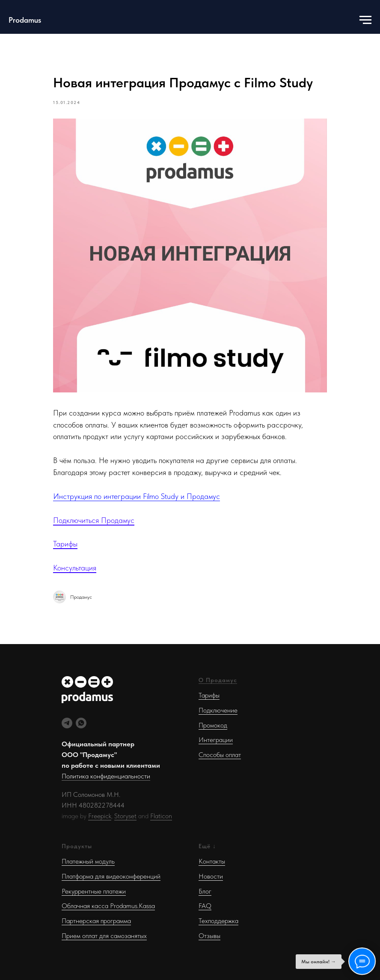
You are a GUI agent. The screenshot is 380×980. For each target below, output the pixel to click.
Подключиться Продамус (94, 520)
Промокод (213, 725)
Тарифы (65, 544)
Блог (205, 891)
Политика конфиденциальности (106, 776)
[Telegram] (67, 723)
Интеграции (216, 740)
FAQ (205, 906)
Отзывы (209, 936)
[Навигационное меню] (365, 20)
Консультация (75, 568)
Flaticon (161, 816)
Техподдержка (218, 921)
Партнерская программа (96, 921)
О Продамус (218, 680)
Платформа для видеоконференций (111, 876)
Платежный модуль (88, 861)
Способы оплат (220, 755)
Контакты (212, 861)
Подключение (218, 710)
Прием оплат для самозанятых (104, 936)
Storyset (125, 816)
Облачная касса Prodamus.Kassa (108, 906)
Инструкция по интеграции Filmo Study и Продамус (137, 496)
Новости (211, 876)
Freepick (100, 816)
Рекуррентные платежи (94, 891)
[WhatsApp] (81, 723)
